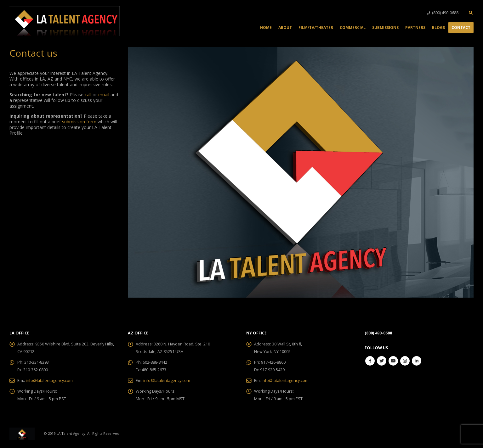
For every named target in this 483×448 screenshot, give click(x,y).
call (89, 95)
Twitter (382, 361)
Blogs (438, 28)
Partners (415, 28)
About (285, 28)
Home (266, 28)
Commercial (353, 28)
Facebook (370, 361)
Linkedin (417, 361)
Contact (461, 28)
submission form (79, 122)
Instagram (405, 361)
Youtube (393, 361)
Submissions (385, 28)
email (104, 95)
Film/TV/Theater (316, 28)
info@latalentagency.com (49, 381)
